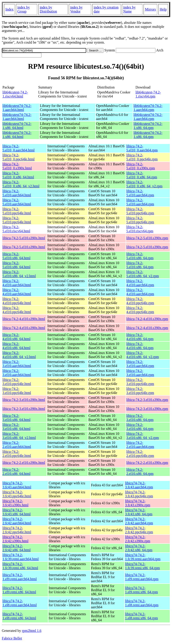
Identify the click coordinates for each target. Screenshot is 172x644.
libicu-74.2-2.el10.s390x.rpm (147, 463)
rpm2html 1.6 (32, 631)
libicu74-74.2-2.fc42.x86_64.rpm (139, 548)
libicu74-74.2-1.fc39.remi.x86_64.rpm (142, 566)
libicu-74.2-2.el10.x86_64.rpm (140, 472)
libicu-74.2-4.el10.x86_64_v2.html (19, 355)
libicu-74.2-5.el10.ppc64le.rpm (140, 211)
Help (163, 9)
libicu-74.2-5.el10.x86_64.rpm (140, 256)
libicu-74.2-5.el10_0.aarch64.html (19, 148)
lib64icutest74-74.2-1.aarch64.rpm (148, 108)
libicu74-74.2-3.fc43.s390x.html (15, 503)
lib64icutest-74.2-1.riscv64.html (15, 94)
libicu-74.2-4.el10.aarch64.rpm (140, 283)
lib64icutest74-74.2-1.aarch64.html (17, 108)
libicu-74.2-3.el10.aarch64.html (17, 364)
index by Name (129, 9)
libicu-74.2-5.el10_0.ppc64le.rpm (142, 157)
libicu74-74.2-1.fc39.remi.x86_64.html (20, 566)
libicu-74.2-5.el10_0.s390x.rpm (141, 166)
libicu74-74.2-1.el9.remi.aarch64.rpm (142, 577)
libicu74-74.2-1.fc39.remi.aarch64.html (21, 557)
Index (9, 9)
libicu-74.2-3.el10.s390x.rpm (147, 400)
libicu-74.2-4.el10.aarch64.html (17, 283)
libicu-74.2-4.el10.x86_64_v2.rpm (143, 355)
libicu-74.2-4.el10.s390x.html (24, 319)
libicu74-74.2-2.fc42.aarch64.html (17, 521)
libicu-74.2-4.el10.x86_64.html (16, 337)
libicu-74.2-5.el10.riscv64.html (16, 229)
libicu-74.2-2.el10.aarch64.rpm (140, 445)
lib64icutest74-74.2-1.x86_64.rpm (148, 126)
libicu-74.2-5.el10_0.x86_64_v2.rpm (144, 184)
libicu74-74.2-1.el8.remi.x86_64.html (19, 616)
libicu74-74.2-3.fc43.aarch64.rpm (139, 485)
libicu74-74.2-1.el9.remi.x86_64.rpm (141, 590)
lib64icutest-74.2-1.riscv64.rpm (148, 94)
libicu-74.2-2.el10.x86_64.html (16, 472)
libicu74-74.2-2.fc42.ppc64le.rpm (139, 530)
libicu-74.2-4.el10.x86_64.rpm (140, 337)
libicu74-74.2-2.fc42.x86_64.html (17, 548)
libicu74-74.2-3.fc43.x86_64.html (17, 512)
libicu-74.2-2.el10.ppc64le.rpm (140, 454)
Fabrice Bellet (12, 638)
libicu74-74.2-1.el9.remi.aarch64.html (20, 577)
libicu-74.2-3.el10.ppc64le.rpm (140, 382)
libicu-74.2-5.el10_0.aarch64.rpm (142, 148)
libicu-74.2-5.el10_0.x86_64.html (18, 175)
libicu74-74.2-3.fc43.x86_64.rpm (139, 512)
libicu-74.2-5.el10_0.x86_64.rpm (142, 175)
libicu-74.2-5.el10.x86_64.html (16, 256)
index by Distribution (48, 9)
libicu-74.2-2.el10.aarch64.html (17, 445)
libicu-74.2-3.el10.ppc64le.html (17, 382)
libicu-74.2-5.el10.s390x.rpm (147, 238)
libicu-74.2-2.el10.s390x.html (24, 463)
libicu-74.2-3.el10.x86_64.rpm (140, 418)
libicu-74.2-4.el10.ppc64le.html (17, 301)
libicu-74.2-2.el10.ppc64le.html (17, 454)
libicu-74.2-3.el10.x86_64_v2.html (19, 436)
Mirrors (150, 9)
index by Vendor (76, 9)
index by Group (24, 9)
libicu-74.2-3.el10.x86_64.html (16, 418)
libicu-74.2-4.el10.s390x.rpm (147, 319)
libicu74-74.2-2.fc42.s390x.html (15, 539)
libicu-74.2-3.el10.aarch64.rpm (140, 364)
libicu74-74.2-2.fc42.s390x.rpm (138, 539)
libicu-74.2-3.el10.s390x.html (24, 400)
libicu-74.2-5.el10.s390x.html (24, 238)
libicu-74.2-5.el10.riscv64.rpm (140, 229)
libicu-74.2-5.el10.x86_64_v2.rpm (143, 274)
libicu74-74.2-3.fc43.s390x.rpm (138, 503)
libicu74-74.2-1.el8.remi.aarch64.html (20, 603)
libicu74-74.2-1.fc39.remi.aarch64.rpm (143, 557)
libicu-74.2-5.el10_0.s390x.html (17, 166)
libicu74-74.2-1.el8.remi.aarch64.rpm (142, 603)
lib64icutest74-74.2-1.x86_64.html (17, 126)
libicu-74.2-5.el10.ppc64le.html (17, 211)
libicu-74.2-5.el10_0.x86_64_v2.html (21, 184)
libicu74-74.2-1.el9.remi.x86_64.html (19, 590)
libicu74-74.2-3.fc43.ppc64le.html (17, 494)
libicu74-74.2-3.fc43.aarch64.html (17, 485)
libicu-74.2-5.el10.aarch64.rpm (140, 193)
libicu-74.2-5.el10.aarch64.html (17, 193)
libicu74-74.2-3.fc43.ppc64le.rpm (139, 494)
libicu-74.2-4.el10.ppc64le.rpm (140, 301)
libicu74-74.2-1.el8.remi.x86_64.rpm (141, 616)
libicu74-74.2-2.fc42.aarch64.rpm (139, 521)
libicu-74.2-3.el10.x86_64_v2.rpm (143, 436)
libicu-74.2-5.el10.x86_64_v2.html (19, 274)
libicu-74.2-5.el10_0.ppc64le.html (19, 157)
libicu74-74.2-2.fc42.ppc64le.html (17, 530)
